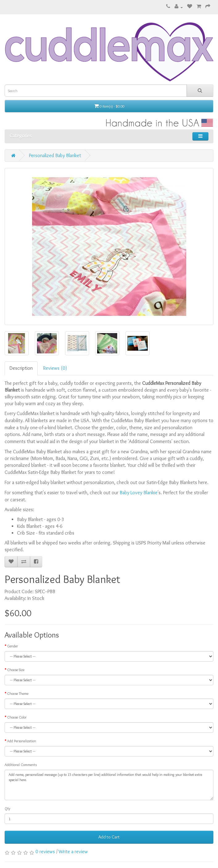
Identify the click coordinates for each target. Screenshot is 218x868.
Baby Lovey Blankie (139, 493)
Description (21, 368)
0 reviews (45, 852)
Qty (7, 808)
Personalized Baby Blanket (55, 155)
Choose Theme (18, 693)
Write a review (73, 852)
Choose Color (17, 717)
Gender (12, 646)
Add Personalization (22, 741)
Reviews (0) (55, 368)
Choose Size (16, 670)
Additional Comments (21, 765)
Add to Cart (109, 837)
